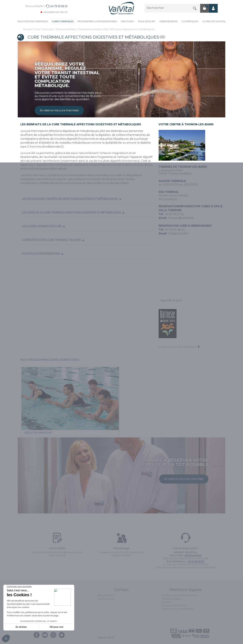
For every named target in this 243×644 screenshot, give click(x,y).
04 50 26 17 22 (174, 214)
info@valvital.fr (178, 233)
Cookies (166, 602)
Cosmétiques (190, 21)
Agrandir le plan (171, 300)
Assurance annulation (174, 605)
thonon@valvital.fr (181, 218)
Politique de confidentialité (177, 609)
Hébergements (168, 21)
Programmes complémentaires (97, 21)
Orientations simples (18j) (93, 29)
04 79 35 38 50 (175, 230)
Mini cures (127, 21)
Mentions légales (172, 599)
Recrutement (105, 595)
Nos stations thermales (33, 21)
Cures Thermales (63, 21)
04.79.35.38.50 (196, 561)
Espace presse (106, 599)
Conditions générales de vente (179, 595)
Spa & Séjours (147, 21)
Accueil (28, 29)
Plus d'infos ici (168, 199)
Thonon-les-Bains (66, 29)
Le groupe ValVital (214, 21)
